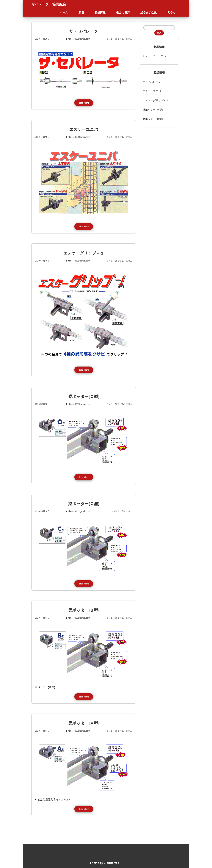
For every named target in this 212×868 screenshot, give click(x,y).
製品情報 (100, 12)
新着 (81, 12)
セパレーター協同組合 (49, 4)
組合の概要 (123, 12)
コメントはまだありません (119, 39)
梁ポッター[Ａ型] (84, 723)
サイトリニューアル (154, 56)
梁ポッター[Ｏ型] (84, 396)
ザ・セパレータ (84, 31)
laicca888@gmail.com (80, 39)
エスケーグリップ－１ (84, 253)
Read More (84, 103)
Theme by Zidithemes (104, 863)
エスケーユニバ (84, 129)
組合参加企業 (149, 12)
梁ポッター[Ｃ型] (84, 504)
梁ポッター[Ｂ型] (84, 610)
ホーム (64, 12)
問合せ (172, 12)
